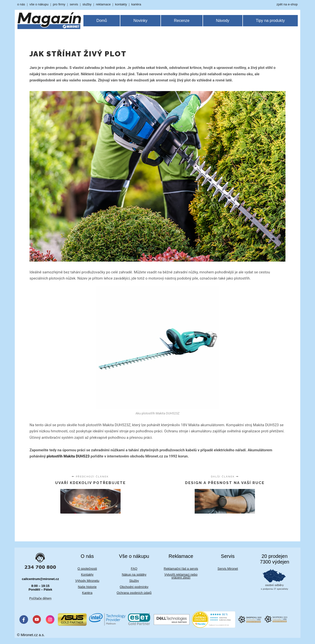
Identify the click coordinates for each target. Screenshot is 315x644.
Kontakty (87, 574)
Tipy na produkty (270, 21)
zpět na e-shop (287, 4)
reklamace (103, 4)
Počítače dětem (40, 598)
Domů (102, 21)
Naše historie (87, 587)
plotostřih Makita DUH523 (68, 456)
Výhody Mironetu (87, 581)
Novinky (140, 21)
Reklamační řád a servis (181, 569)
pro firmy (59, 4)
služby (87, 4)
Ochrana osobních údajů (134, 593)
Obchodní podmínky (134, 587)
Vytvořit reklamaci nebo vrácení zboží (181, 576)
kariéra (136, 4)
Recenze (182, 21)
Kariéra (87, 593)
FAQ (134, 569)
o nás (21, 4)
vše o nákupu (39, 4)
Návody (223, 21)
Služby (134, 581)
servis (74, 4)
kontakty (121, 4)
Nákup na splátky (134, 574)
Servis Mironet (228, 569)
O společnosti (87, 569)
